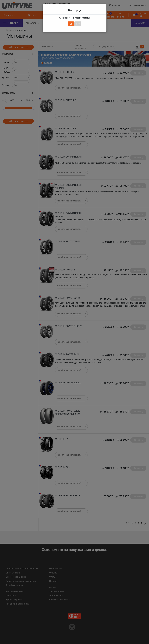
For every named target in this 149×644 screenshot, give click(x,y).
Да (71, 24)
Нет (78, 24)
